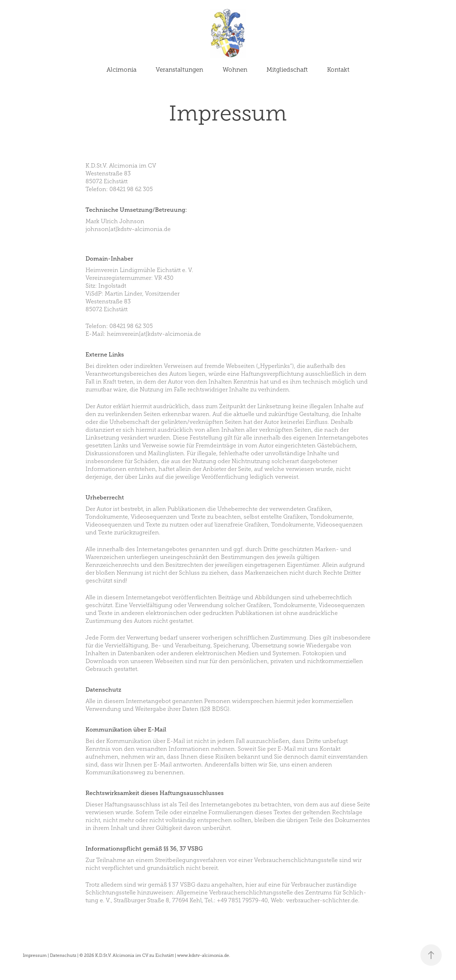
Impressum (35, 955)
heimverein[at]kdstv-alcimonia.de (154, 334)
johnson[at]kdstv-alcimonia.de (128, 229)
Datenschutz (63, 955)
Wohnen (235, 70)
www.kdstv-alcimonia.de (203, 955)
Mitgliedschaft (287, 70)
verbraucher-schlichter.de (322, 900)
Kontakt (338, 70)
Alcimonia (121, 70)
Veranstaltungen (179, 70)
